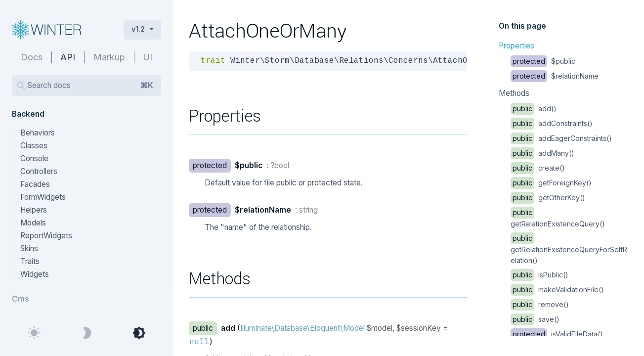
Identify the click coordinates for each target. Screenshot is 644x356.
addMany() (542, 153)
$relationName (555, 76)
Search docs (90, 86)
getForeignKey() (551, 183)
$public (543, 61)
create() (538, 168)
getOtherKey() (548, 198)
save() (535, 319)
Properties (516, 46)
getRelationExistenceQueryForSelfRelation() (569, 249)
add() (534, 109)
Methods (514, 93)
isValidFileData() (557, 334)
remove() (540, 304)
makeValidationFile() (557, 289)
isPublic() (539, 275)
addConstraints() (552, 123)
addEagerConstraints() (561, 138)
